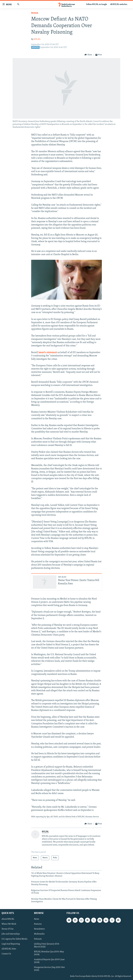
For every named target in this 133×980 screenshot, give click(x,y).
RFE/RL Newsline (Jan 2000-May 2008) (49, 953)
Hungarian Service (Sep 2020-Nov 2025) (49, 969)
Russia (35, 13)
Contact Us (6, 954)
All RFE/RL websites (119, 4)
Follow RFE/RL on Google (97, 4)
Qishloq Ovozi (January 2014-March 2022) (47, 945)
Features (38, 924)
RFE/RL (37, 39)
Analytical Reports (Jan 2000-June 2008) (49, 961)
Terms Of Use (8, 929)
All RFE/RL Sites (9, 949)
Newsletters (39, 929)
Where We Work (9, 924)
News (37, 919)
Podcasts (38, 939)
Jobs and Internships (11, 934)
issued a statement (48, 353)
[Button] (88, 55)
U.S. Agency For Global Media (14, 939)
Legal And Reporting (11, 944)
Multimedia (39, 934)
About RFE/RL (8, 919)
